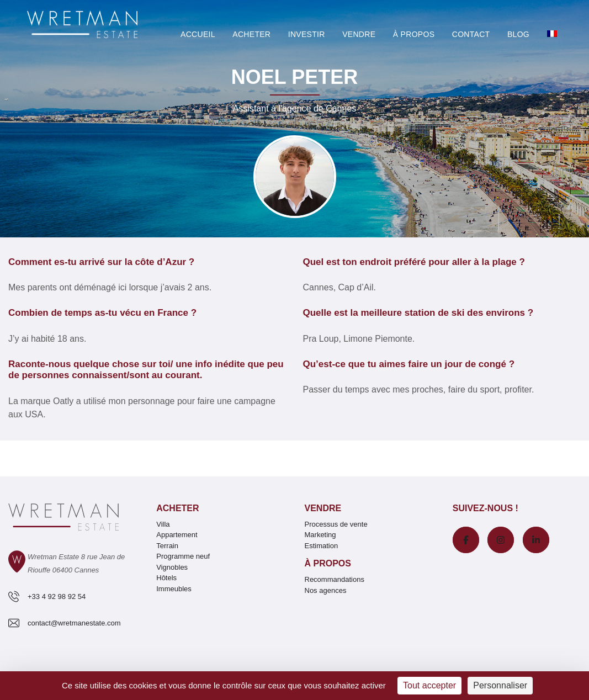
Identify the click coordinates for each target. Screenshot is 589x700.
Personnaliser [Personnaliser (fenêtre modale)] (500, 685)
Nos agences (326, 590)
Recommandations (335, 579)
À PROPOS (414, 34)
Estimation (322, 546)
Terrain (167, 546)
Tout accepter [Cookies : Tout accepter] (429, 685)
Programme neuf (183, 556)
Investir (307, 34)
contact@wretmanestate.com (74, 623)
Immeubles (174, 589)
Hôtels (166, 578)
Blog (518, 34)
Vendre (359, 34)
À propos (328, 563)
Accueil (198, 34)
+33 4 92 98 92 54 (57, 596)
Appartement (177, 535)
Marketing (320, 535)
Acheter (251, 34)
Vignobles (172, 567)
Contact (471, 34)
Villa (163, 524)
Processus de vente (336, 524)
